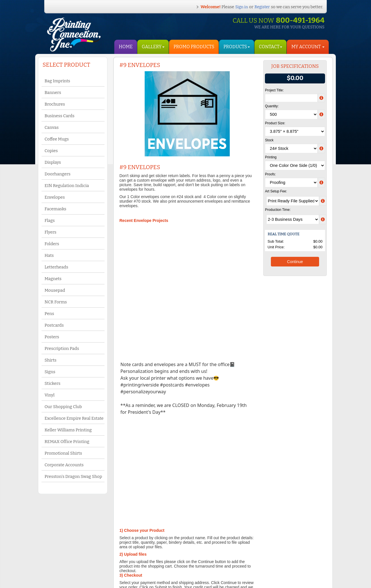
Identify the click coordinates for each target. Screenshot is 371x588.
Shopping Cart (110, 564)
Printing (271, 157)
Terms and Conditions (67, 553)
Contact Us (59, 559)
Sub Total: (276, 241)
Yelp (158, 559)
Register (262, 7)
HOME (126, 47)
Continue (295, 262)
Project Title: (274, 90)
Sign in (242, 7)
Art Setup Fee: (276, 191)
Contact (271, 47)
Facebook (162, 553)
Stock (269, 140)
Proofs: (270, 174)
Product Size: (275, 123)
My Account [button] (308, 47)
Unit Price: (276, 247)
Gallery (153, 47)
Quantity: (272, 106)
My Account (108, 558)
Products (237, 47)
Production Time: (278, 210)
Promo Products (194, 47)
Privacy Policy (61, 565)
